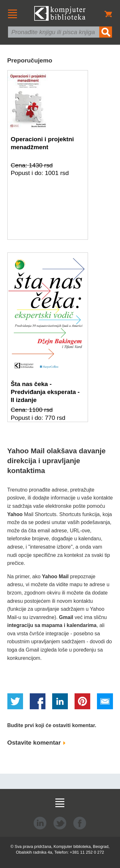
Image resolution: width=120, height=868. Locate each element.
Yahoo (15, 514)
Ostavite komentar (36, 743)
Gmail (66, 617)
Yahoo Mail (55, 576)
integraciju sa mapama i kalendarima (52, 625)
